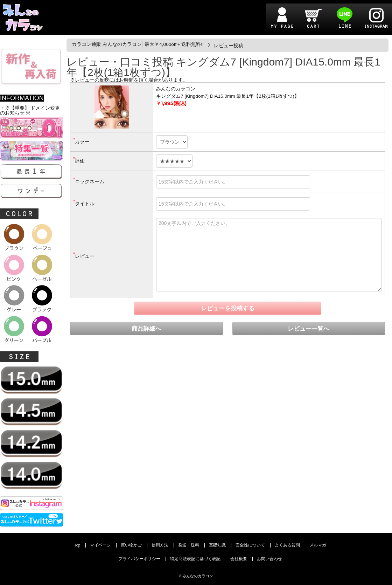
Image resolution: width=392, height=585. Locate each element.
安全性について (250, 545)
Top (77, 545)
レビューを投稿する (228, 308)
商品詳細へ (146, 329)
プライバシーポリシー (139, 559)
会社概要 (239, 559)
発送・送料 (189, 545)
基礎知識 (217, 545)
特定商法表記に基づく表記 (195, 559)
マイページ (100, 545)
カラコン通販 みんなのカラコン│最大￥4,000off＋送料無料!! (138, 44)
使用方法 (160, 545)
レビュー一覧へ (309, 329)
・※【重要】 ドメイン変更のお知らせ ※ (30, 111)
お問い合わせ (269, 559)
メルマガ (318, 545)
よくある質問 (287, 545)
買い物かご (131, 545)
